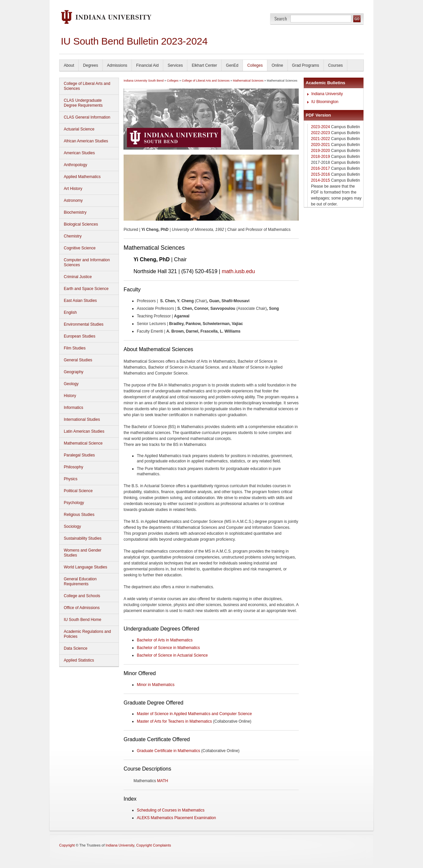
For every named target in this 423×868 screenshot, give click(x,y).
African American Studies (86, 141)
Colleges (255, 65)
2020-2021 (320, 145)
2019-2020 (320, 151)
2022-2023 (320, 133)
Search (281, 19)
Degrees (90, 65)
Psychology (74, 503)
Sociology (72, 526)
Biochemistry (75, 212)
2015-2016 (320, 174)
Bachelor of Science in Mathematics (168, 648)
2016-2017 (320, 168)
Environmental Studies (84, 324)
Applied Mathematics (82, 177)
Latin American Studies (84, 431)
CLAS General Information (87, 117)
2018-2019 (320, 157)
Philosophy (74, 467)
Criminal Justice (78, 277)
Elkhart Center (204, 65)
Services (175, 65)
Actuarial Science (79, 129)
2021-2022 (320, 139)
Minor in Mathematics (156, 685)
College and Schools (82, 596)
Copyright (67, 845)
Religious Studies (79, 515)
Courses (336, 65)
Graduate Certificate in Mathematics (168, 751)
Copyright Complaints (154, 845)
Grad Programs (306, 65)
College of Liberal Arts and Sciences (87, 86)
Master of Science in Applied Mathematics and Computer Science (194, 714)
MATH (162, 781)
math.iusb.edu (238, 271)
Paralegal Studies (79, 455)
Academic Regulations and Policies (87, 634)
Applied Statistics (79, 660)
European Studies (79, 336)
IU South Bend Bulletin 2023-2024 (134, 41)
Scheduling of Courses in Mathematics (171, 810)
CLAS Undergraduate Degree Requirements (83, 103)
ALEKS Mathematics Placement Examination (176, 818)
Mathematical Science (83, 443)
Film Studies (75, 348)
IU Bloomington (325, 102)
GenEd (232, 65)
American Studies (79, 153)
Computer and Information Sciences (87, 262)
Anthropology (76, 165)
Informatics (74, 408)
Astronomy (73, 200)
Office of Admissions (82, 608)
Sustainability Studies (83, 538)
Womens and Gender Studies (83, 553)
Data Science (76, 648)
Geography (74, 372)
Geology (71, 384)
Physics (71, 479)
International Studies (82, 419)
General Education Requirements (80, 581)
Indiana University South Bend (144, 81)
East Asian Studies (80, 301)
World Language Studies (85, 567)
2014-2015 (320, 180)
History (70, 396)
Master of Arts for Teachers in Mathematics (174, 721)
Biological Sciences (81, 224)
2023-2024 (320, 127)
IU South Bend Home (82, 620)
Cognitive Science (80, 248)
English (70, 312)
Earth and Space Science (86, 289)
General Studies (78, 360)
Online (277, 65)
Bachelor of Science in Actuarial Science (172, 655)
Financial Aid (147, 65)
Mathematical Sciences (248, 81)
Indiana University (327, 94)
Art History (73, 189)
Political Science (78, 491)
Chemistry (73, 236)
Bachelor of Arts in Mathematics (165, 640)
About (69, 65)
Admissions (117, 65)
